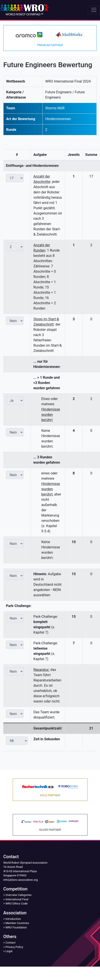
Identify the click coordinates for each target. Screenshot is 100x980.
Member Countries (17, 923)
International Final (17, 899)
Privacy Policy (14, 947)
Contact (10, 943)
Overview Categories (18, 895)
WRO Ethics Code (17, 903)
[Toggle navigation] (94, 10)
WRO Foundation (16, 927)
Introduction (13, 919)
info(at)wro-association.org (21, 880)
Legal (9, 951)
